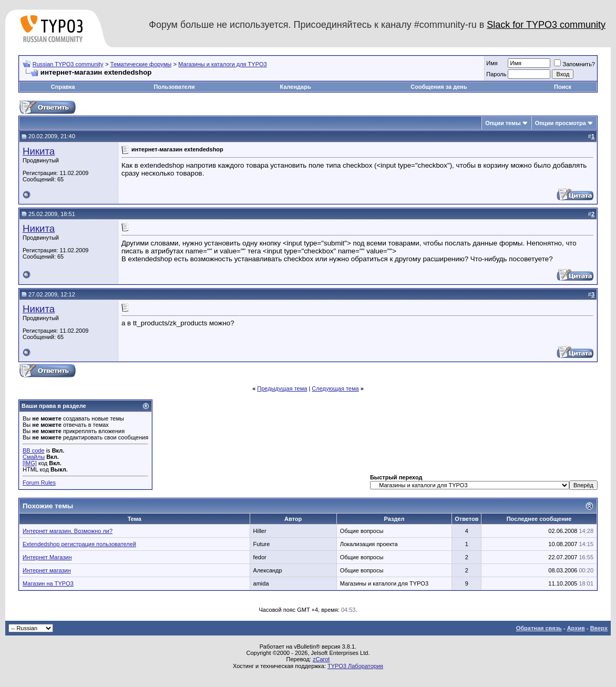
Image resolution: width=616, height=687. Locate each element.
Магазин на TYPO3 (48, 583)
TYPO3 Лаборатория (355, 666)
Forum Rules (39, 483)
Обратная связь (539, 628)
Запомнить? (574, 64)
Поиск (563, 87)
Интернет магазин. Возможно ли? (68, 531)
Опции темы (503, 123)
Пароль (496, 74)
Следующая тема (335, 388)
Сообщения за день (439, 87)
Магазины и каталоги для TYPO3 (222, 64)
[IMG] (30, 463)
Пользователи (174, 87)
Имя (492, 63)
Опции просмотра (561, 123)
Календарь (296, 87)
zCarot (321, 659)
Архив (576, 628)
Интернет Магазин (47, 557)
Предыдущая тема (282, 388)
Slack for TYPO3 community (546, 25)
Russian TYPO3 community (68, 64)
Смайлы (34, 457)
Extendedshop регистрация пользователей (79, 544)
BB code (34, 450)
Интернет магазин (47, 570)
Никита (39, 151)
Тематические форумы (141, 64)
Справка (63, 87)
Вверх (599, 628)
